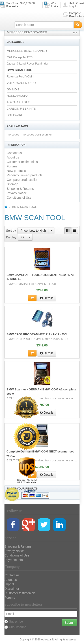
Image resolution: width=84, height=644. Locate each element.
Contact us (14, 153)
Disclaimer (12, 589)
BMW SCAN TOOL (19, 70)
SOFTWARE (15, 115)
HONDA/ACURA (17, 96)
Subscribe (14, 621)
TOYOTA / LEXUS (18, 102)
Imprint (9, 584)
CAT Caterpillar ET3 (20, 57)
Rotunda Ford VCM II (20, 76)
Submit (69, 623)
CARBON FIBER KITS (21, 109)
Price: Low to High (33, 231)
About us (13, 157)
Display (11, 237)
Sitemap (12, 184)
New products (16, 171)
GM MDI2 (13, 89)
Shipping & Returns (20, 189)
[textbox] (44, 25)
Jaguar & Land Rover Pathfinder (28, 64)
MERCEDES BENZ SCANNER (27, 32)
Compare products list (22, 180)
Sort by (11, 231)
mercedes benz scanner (37, 135)
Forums (12, 166)
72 (23, 237)
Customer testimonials (22, 162)
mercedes (13, 135)
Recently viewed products (25, 175)
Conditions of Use (19, 198)
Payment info (14, 560)
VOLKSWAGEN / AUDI (22, 83)
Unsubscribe (15, 627)
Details (47, 298)
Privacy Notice (17, 193)
